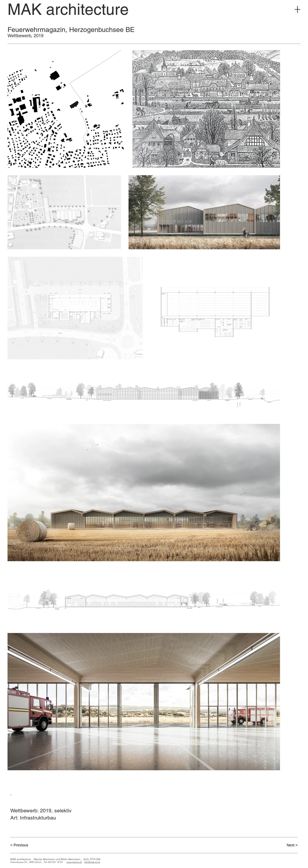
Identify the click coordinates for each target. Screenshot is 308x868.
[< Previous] (24, 845)
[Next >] (284, 845)
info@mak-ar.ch (92, 862)
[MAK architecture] (68, 9)
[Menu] (297, 9)
